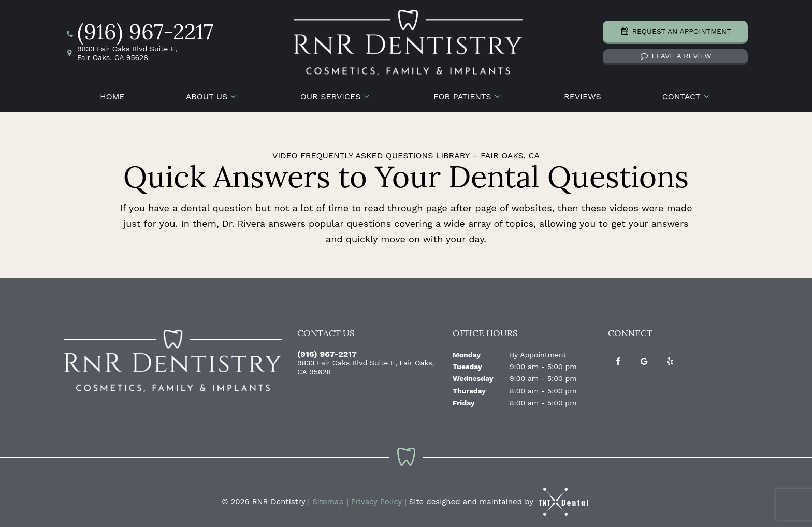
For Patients (468, 93)
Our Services (336, 93)
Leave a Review (675, 54)
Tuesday (467, 363)
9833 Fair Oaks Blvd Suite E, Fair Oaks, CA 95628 (121, 52)
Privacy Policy (376, 498)
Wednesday (473, 375)
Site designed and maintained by (500, 498)
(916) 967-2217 (139, 32)
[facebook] (618, 358)
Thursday (469, 387)
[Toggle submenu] (233, 93)
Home (112, 93)
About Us (213, 93)
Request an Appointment (675, 30)
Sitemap (328, 498)
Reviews (583, 93)
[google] (644, 358)
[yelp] (670, 358)
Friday (464, 399)
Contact (687, 93)
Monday (467, 350)
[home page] (408, 41)
